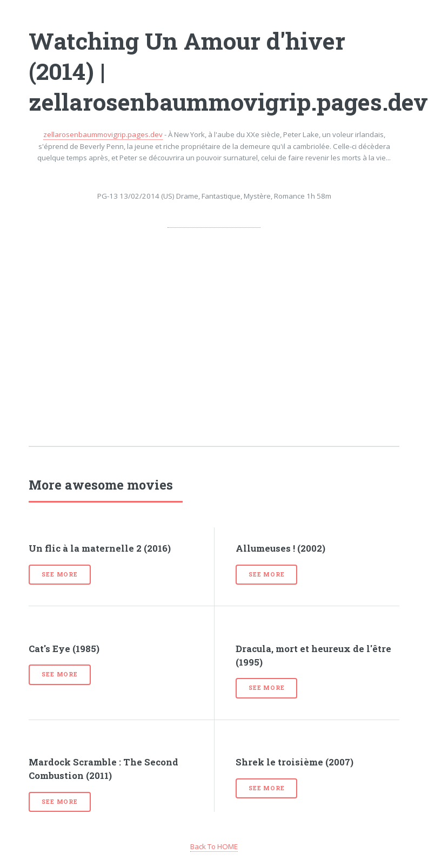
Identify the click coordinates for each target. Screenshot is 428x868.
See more (59, 574)
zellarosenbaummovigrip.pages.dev (103, 134)
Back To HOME (214, 846)
